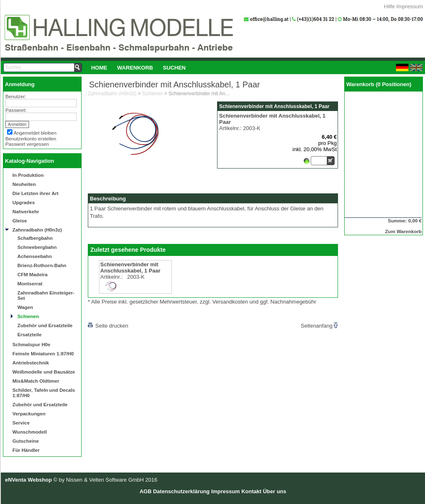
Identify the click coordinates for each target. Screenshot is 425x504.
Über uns (275, 491)
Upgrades (24, 202)
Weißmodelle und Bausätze (44, 372)
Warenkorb (135, 68)
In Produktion (28, 175)
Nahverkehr (26, 211)
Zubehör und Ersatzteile (45, 325)
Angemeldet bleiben (35, 133)
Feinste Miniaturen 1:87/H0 (43, 353)
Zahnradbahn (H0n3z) (37, 230)
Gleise (20, 221)
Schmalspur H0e (31, 344)
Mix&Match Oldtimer (36, 381)
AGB (146, 491)
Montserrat (30, 283)
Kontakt (251, 491)
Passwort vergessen (27, 144)
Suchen (174, 68)
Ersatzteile (29, 334)
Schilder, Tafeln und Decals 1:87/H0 (44, 393)
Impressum (410, 6)
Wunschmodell (30, 432)
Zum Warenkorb (403, 231)
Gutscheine (26, 441)
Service (21, 423)
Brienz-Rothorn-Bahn (42, 265)
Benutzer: (16, 96)
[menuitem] (99, 68)
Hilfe (389, 6)
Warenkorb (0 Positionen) (379, 84)
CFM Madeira (33, 274)
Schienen (28, 316)
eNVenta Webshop (28, 480)
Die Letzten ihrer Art (35, 193)
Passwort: (16, 110)
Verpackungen (29, 414)
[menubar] (138, 68)
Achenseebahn (35, 256)
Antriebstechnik (31, 363)
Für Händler (26, 450)
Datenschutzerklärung (181, 491)
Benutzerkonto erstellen (31, 139)
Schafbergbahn (35, 238)
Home (99, 68)
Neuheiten (24, 184)
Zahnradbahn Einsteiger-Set (46, 295)
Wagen (25, 307)
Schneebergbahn (37, 247)
